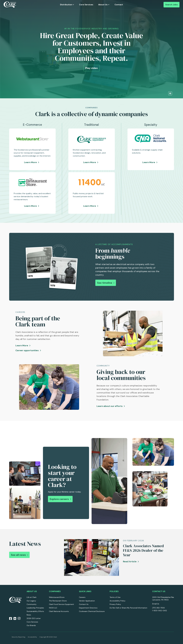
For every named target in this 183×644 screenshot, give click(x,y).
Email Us (156, 604)
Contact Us (84, 604)
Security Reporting (18, 637)
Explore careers (59, 499)
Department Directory (88, 608)
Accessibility (32, 637)
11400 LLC (53, 608)
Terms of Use (115, 597)
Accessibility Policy (117, 601)
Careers (82, 597)
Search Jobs (172, 5)
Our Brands (31, 625)
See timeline (105, 283)
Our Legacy (31, 601)
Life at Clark (32, 597)
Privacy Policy (115, 604)
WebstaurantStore (57, 597)
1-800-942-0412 (160, 611)
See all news (18, 555)
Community (32, 604)
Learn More (32, 162)
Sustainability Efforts (35, 611)
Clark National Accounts (59, 611)
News (29, 615)
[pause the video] (170, 93)
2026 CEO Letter (34, 618)
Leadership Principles (35, 608)
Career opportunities (27, 350)
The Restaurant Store (58, 601)
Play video (91, 68)
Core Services (86, 5)
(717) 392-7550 (159, 608)
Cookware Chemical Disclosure (92, 611)
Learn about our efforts (110, 406)
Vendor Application (87, 601)
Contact (119, 5)
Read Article (130, 562)
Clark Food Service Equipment (61, 604)
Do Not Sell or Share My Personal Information (128, 608)
